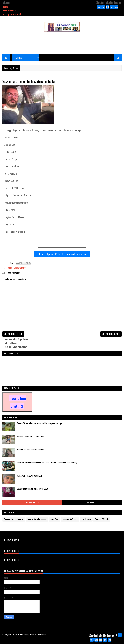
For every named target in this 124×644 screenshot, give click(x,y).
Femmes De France (70, 520)
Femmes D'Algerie (102, 520)
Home (5, 7)
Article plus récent (13, 334)
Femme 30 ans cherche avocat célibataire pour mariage (40, 424)
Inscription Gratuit (12, 14)
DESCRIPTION (9, 10)
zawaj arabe (86, 520)
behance (116, 7)
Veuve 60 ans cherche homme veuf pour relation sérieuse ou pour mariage (47, 463)
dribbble (108, 7)
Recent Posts (32, 503)
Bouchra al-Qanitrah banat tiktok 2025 (33, 489)
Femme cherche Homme (14, 520)
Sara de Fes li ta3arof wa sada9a (30, 450)
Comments (92, 503)
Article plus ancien (111, 334)
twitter (103, 7)
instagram (112, 7)
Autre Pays (54, 520)
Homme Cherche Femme (17, 268)
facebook (99, 7)
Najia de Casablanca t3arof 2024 (31, 437)
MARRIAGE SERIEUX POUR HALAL (30, 476)
